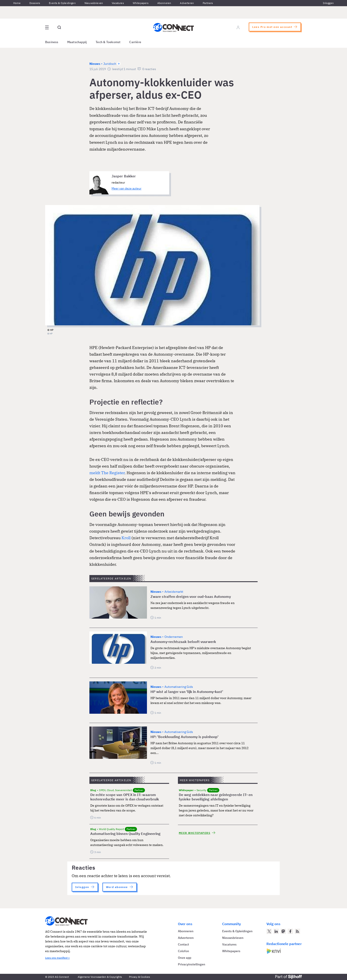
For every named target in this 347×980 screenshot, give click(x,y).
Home (17, 3)
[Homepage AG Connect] (173, 27)
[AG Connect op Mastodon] (283, 931)
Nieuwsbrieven (94, 3)
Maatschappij (77, 42)
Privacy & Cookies (140, 977)
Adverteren (187, 3)
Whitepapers (141, 3)
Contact (183, 944)
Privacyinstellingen (192, 964)
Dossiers (35, 3)
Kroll (126, 538)
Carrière (135, 42)
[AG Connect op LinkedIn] (276, 931)
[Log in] (238, 27)
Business (52, 42)
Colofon (183, 951)
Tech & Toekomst (108, 42)
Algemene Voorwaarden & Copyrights (100, 977)
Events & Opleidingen (62, 3)
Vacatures (118, 3)
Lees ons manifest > (57, 958)
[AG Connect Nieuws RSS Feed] (297, 931)
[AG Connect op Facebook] (290, 931)
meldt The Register (107, 473)
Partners (208, 3)
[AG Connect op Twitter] (269, 931)
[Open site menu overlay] (47, 27)
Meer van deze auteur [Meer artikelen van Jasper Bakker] (126, 188)
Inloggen (328, 3)
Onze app (185, 958)
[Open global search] (59, 27)
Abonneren (164, 3)
